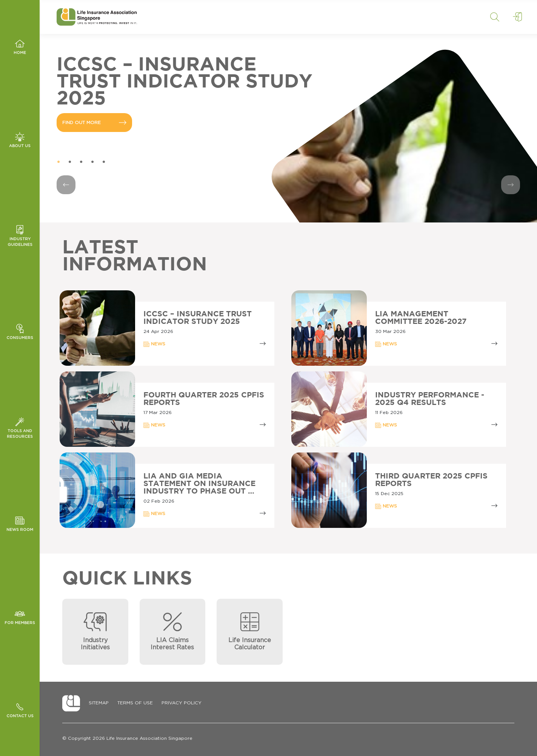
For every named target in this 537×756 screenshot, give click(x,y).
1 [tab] (58, 162)
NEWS (154, 344)
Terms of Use (135, 703)
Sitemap (99, 703)
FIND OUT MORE (94, 123)
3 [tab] (81, 162)
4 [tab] (92, 162)
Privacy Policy (182, 703)
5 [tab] (104, 162)
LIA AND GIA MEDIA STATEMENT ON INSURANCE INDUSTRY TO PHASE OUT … (199, 484)
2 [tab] (70, 162)
